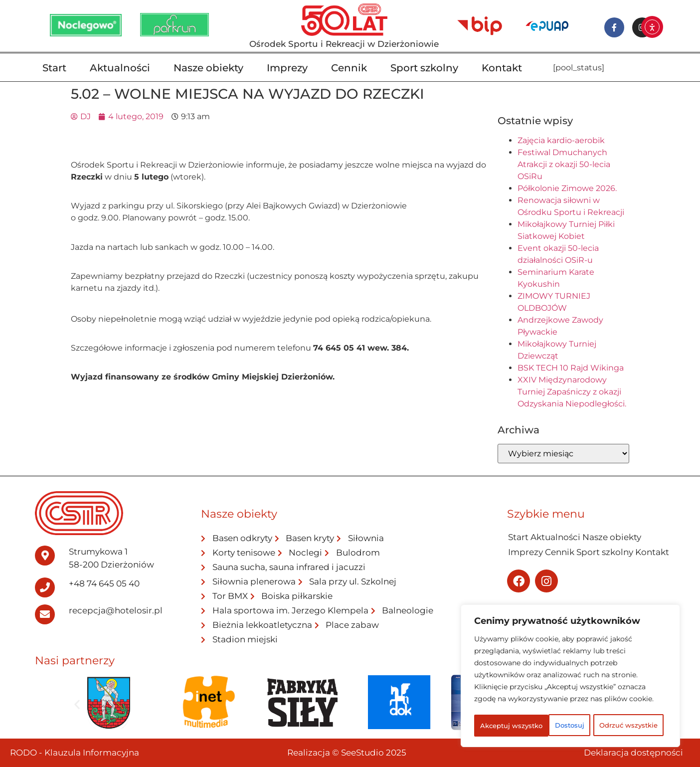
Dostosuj (512, 704)
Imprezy (287, 68)
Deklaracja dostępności (633, 753)
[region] (570, 666)
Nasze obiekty (208, 68)
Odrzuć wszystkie (609, 704)
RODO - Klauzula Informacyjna (75, 753)
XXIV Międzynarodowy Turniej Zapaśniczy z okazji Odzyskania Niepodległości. (572, 392)
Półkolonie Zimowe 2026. (567, 188)
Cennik (349, 68)
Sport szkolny (424, 68)
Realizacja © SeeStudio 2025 (347, 753)
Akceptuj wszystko (571, 726)
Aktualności (120, 68)
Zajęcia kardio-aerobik (561, 140)
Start (54, 68)
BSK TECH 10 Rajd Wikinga (571, 368)
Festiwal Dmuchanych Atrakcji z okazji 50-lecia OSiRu (564, 164)
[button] (77, 704)
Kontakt (502, 68)
